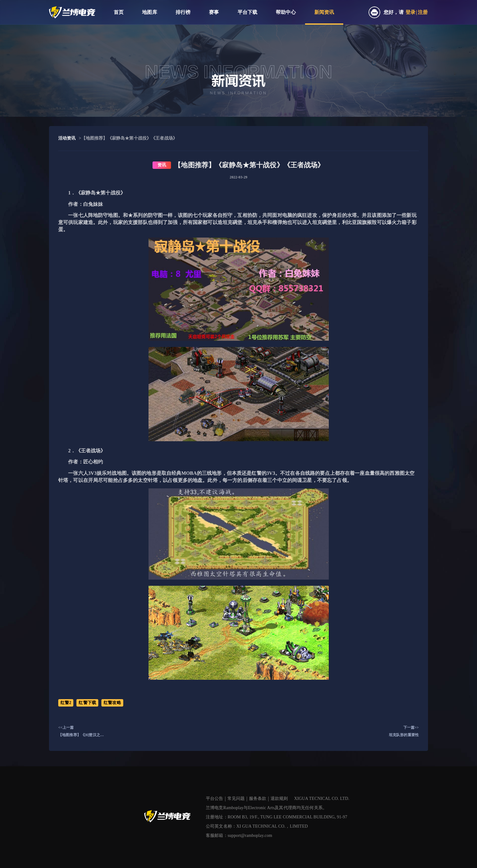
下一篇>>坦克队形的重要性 (404, 731)
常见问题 (236, 799)
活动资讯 (67, 138)
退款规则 (279, 799)
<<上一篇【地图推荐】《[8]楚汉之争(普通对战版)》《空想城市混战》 (82, 732)
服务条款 (258, 799)
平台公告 (215, 799)
